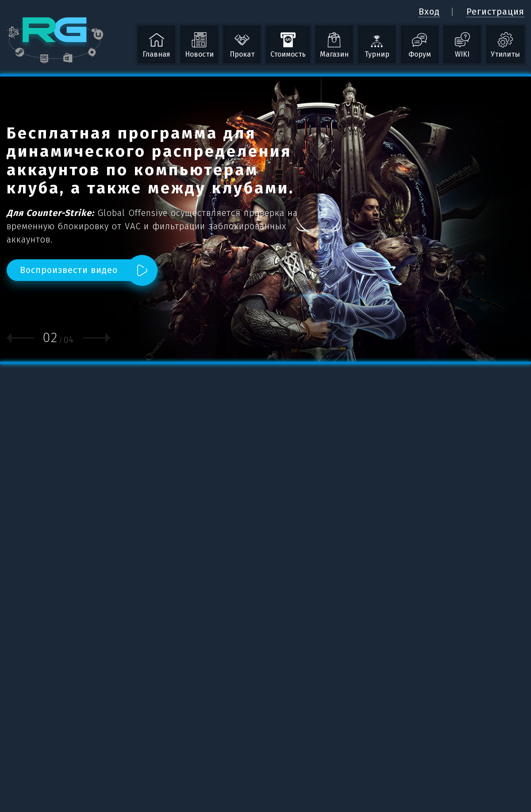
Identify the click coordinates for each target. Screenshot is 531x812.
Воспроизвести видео (69, 270)
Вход (429, 12)
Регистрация (495, 12)
